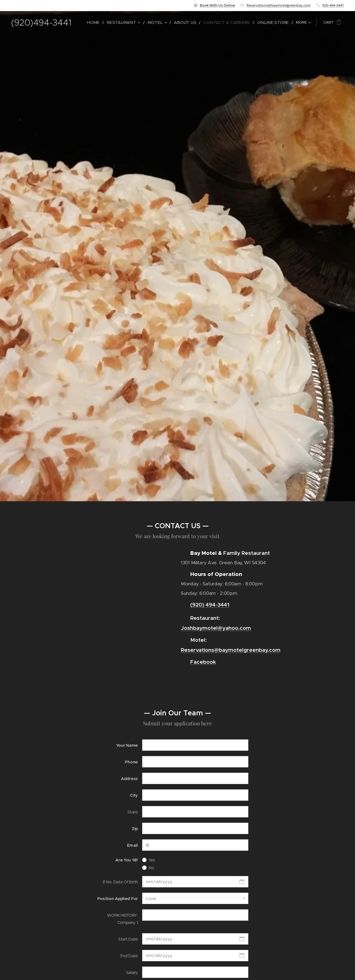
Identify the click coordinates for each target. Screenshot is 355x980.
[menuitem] (117, 22)
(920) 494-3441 (210, 605)
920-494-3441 (333, 5)
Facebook (203, 661)
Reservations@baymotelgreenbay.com (279, 5)
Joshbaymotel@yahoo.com (216, 628)
